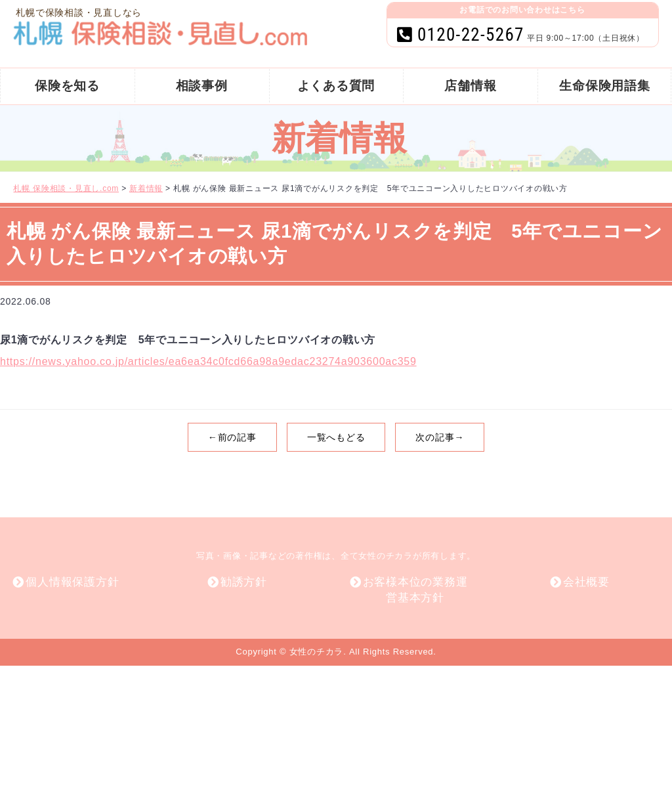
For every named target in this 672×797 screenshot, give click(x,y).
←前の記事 (232, 437)
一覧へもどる (336, 437)
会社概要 (586, 582)
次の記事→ (440, 437)
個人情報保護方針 (72, 582)
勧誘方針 (244, 582)
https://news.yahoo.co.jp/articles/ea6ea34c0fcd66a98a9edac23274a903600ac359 (208, 361)
